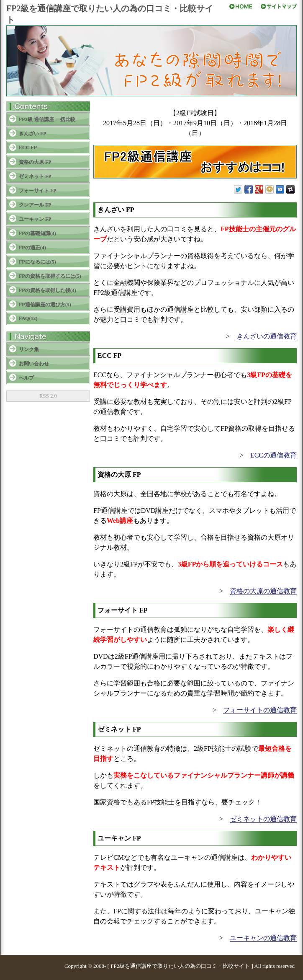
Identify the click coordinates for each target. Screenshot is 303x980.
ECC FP (28, 147)
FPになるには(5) (37, 262)
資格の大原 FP (35, 162)
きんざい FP (33, 134)
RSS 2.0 (48, 396)
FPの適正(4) (32, 248)
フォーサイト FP (38, 191)
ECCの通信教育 (273, 455)
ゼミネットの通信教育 (263, 819)
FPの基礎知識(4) (37, 233)
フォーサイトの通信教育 (260, 710)
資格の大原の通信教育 (263, 591)
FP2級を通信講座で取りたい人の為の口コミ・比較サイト (180, 966)
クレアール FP (35, 205)
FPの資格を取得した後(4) (48, 290)
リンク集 (29, 349)
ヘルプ (26, 378)
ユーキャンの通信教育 (263, 938)
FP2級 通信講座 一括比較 (47, 119)
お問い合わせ (34, 364)
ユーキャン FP (35, 219)
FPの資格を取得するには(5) (50, 276)
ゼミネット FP (35, 176)
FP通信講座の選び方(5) (45, 305)
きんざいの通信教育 (267, 336)
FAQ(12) (28, 318)
